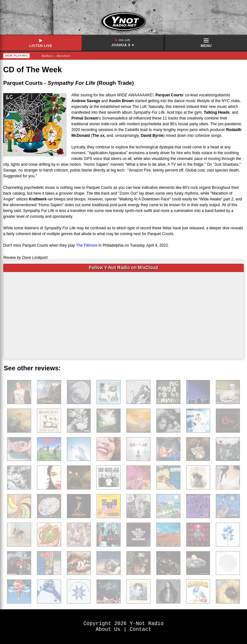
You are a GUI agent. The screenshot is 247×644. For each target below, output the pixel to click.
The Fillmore (87, 245)
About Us (108, 630)
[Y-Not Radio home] (123, 18)
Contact (140, 630)
